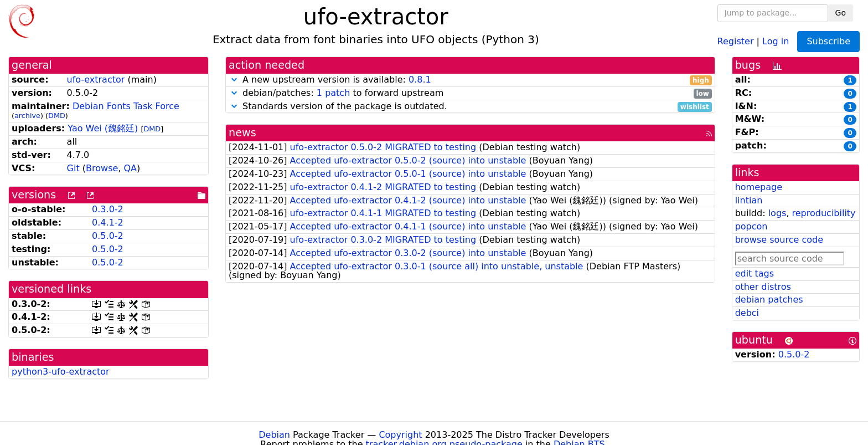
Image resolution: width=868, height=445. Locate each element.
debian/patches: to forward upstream (470, 93)
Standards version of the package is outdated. (470, 107)
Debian (274, 435)
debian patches (769, 300)
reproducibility (824, 213)
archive (27, 116)
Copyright (400, 435)
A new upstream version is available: (470, 80)
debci (747, 313)
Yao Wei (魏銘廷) (103, 128)
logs (777, 213)
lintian (749, 200)
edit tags (755, 273)
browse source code (779, 240)
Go (841, 13)
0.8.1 (420, 80)
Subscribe (828, 41)
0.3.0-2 (108, 209)
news (242, 133)
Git (73, 168)
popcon (751, 226)
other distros (763, 287)
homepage (759, 187)
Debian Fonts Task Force (126, 106)
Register (736, 41)
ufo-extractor (96, 80)
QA (130, 168)
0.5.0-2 (108, 236)
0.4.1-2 (108, 222)
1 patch (333, 93)
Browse (102, 168)
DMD (57, 116)
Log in (776, 41)
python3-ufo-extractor (61, 372)
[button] (234, 80)
